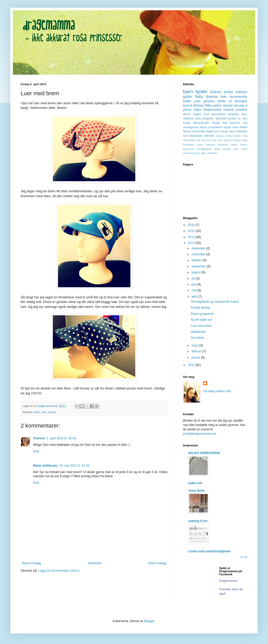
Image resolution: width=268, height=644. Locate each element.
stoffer (221, 101)
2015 (192, 231)
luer (44, 412)
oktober (197, 260)
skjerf (244, 149)
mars (195, 345)
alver (244, 114)
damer (187, 114)
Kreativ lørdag (200, 308)
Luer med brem (201, 326)
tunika (187, 123)
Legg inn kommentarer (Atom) (59, 571)
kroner (244, 145)
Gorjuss (220, 136)
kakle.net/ (195, 483)
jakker (217, 106)
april (195, 297)
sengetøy (233, 114)
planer (187, 110)
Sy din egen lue (201, 320)
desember (199, 248)
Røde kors (213, 131)
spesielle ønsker (226, 118)
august (196, 272)
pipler (217, 149)
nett (245, 123)
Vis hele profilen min (217, 391)
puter (197, 101)
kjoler (202, 92)
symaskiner (215, 127)
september (199, 266)
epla (198, 118)
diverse (212, 97)
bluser (237, 140)
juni (194, 284)
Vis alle (244, 557)
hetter (234, 145)
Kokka (229, 136)
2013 (192, 243)
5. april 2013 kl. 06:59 (61, 438)
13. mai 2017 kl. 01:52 (74, 466)
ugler (203, 153)
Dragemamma (228, 581)
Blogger (149, 621)
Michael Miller (203, 106)
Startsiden (95, 563)
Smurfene (197, 338)
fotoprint (235, 123)
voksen (52, 412)
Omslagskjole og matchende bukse (215, 302)
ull (230, 101)
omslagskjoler (204, 149)
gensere (209, 101)
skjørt (197, 110)
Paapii (216, 123)
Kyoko (238, 136)
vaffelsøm (212, 153)
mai (194, 290)
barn (37, 412)
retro (236, 149)
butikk (187, 101)
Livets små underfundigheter (210, 551)
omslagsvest (191, 127)
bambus (228, 140)
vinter (236, 127)
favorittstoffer (238, 97)
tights (197, 153)
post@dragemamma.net (200, 434)
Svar (36, 451)
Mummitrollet (201, 123)
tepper (227, 127)
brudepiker (189, 145)
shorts (203, 127)
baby (199, 97)
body (245, 140)
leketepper (196, 136)
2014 (192, 237)
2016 (192, 225)
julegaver (208, 118)
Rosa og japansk (202, 314)
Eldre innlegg (157, 563)
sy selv (243, 118)
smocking (188, 153)
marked (229, 110)
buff (225, 123)
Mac (245, 136)
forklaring (223, 145)
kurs (206, 114)
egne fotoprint (206, 145)
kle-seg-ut (241, 106)
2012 (192, 365)
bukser (216, 92)
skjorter (228, 106)
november (199, 254)
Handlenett (198, 332)
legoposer (188, 149)
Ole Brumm (203, 140)
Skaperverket (212, 110)
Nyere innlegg (31, 563)
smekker (242, 110)
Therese (39, 438)
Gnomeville (198, 131)
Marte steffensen (45, 466)
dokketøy (242, 131)
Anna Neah (196, 491)
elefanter (188, 118)
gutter (188, 97)
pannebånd (219, 114)
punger (227, 149)
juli (194, 279)
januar (196, 358)
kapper (197, 114)
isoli (185, 136)
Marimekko (189, 140)
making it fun (198, 521)
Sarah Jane (228, 131)
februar (197, 351)
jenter (229, 92)
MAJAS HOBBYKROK (204, 453)
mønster (209, 136)
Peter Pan (217, 140)
